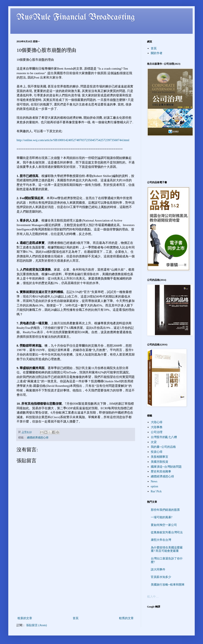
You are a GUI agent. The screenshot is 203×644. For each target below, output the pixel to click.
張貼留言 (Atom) (37, 625)
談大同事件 (158, 570)
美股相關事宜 (159, 457)
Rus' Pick (156, 491)
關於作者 (157, 53)
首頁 (76, 618)
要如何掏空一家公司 (164, 525)
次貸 (154, 442)
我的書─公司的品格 (163, 447)
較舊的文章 (126, 618)
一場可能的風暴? (162, 517)
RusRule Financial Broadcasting (76, 17)
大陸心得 (157, 422)
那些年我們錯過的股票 (165, 510)
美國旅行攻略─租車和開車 (168, 585)
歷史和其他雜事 (161, 471)
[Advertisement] (76, 585)
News (154, 481)
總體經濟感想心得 (38, 438)
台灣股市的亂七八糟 (164, 437)
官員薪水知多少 (161, 577)
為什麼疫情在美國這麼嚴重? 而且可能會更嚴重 (167, 549)
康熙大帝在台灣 (161, 540)
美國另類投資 (159, 462)
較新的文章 (25, 618)
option (155, 486)
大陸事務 (157, 427)
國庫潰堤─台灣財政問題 (166, 467)
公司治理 (157, 432)
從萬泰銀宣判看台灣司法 (167, 532)
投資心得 (157, 452)
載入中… (153, 597)
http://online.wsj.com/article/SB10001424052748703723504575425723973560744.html (73, 140)
